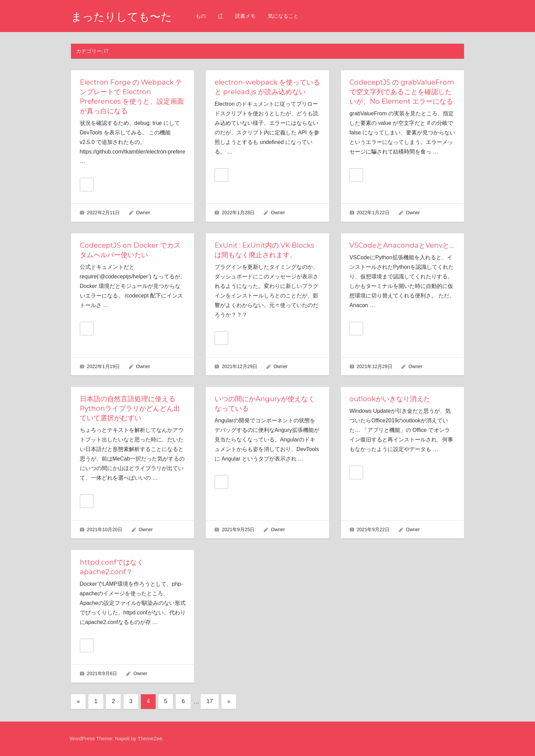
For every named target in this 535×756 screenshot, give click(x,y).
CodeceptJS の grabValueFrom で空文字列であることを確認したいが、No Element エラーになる (402, 92)
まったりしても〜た (121, 17)
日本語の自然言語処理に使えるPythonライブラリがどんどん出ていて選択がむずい (130, 408)
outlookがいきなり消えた (390, 399)
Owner (143, 213)
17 (210, 701)
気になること (283, 16)
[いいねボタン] (87, 185)
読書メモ (245, 16)
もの (201, 16)
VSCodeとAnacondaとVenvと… (402, 245)
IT (220, 16)
